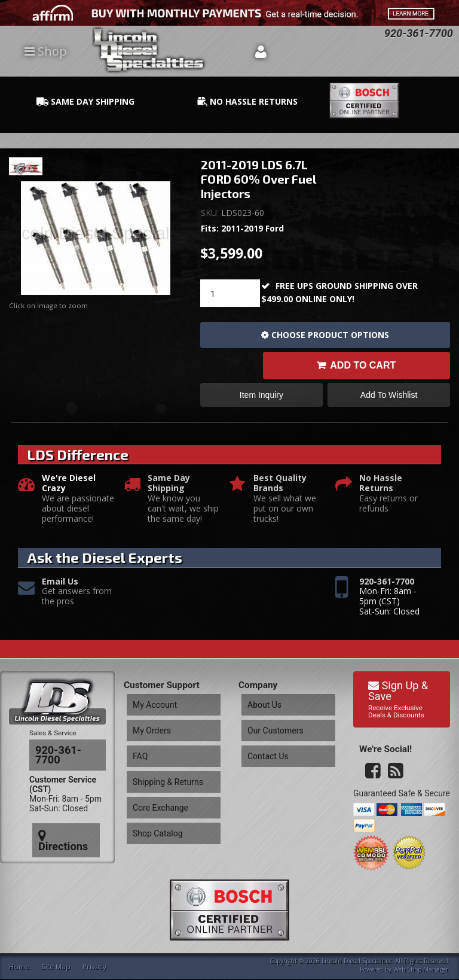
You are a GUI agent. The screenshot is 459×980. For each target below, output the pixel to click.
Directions (64, 815)
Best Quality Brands (280, 491)
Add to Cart (363, 368)
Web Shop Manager (421, 970)
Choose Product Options (330, 335)
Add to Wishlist (389, 400)
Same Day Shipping (169, 491)
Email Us (60, 589)
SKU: (211, 213)
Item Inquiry (261, 400)
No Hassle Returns (381, 491)
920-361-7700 (387, 589)
